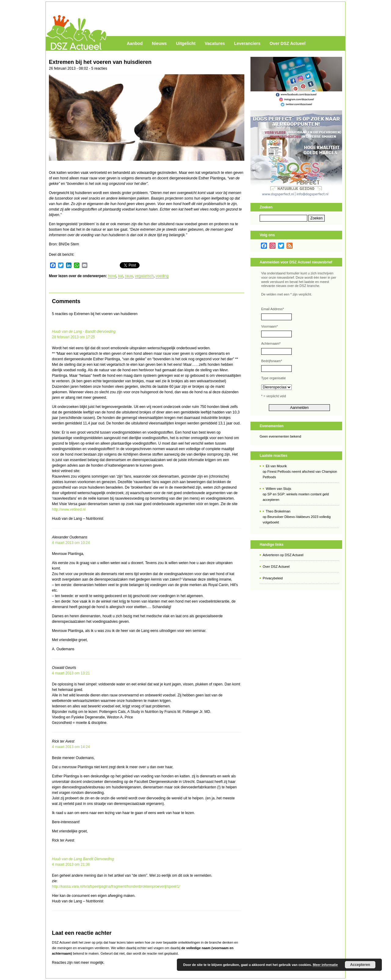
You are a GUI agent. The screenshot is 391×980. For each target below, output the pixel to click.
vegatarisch (144, 276)
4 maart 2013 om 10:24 (71, 543)
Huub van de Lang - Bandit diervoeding (84, 332)
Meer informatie (325, 965)
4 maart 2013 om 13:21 (71, 673)
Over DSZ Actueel (287, 43)
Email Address (273, 309)
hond (112, 276)
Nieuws (159, 43)
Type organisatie (274, 378)
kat (121, 276)
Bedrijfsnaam (272, 361)
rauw (129, 276)
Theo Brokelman (278, 511)
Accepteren (360, 965)
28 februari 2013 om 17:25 (73, 337)
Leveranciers (247, 43)
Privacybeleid (273, 578)
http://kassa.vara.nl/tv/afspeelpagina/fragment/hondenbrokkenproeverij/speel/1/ (116, 886)
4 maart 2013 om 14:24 (71, 747)
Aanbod (135, 43)
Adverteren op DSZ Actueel (283, 555)
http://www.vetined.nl (69, 509)
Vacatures (215, 43)
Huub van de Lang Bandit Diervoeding (83, 859)
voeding (162, 276)
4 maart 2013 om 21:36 (71, 864)
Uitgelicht (186, 43)
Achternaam (271, 343)
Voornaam (269, 326)
